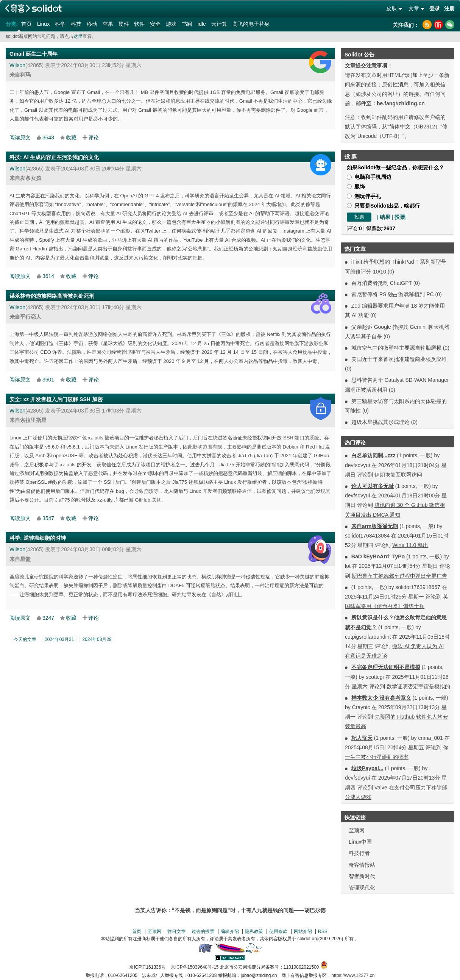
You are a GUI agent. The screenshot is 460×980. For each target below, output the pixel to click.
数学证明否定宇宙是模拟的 (418, 686)
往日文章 (176, 932)
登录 (435, 8)
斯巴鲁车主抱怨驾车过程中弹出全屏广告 (399, 576)
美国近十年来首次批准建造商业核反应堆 (399, 359)
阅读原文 (20, 138)
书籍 (187, 24)
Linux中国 (360, 842)
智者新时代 (362, 876)
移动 (92, 24)
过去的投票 (203, 932)
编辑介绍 (230, 932)
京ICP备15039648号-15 (195, 967)
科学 (60, 24)
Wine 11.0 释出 (410, 545)
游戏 (171, 24)
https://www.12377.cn (353, 975)
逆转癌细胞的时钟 (45, 538)
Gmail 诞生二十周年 (34, 54)
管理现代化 (362, 888)
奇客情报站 (362, 865)
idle (202, 24)
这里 (78, 36)
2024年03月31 (59, 639)
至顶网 (357, 830)
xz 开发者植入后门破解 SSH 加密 (63, 399)
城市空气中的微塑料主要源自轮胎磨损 (396, 348)
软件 (139, 24)
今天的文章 (25, 639)
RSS (323, 932)
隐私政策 (254, 932)
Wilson (17, 65)
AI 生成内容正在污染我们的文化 (61, 157)
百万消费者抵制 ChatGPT (382, 283)
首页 (27, 24)
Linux (43, 24)
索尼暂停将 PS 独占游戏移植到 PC (393, 294)
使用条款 (278, 932)
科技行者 (359, 853)
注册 (449, 8)
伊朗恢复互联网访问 (398, 475)
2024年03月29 (97, 639)
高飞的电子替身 (251, 24)
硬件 (124, 24)
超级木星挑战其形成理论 (380, 422)
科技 (76, 24)
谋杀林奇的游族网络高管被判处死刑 (52, 296)
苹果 (108, 24)
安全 (155, 24)
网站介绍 (303, 932)
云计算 (219, 24)
